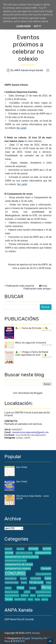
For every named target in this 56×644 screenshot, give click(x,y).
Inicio (44, 286)
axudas (47, 549)
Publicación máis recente (20, 286)
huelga (33, 588)
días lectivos (11, 578)
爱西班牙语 (19, 641)
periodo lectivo (44, 595)
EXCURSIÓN (36, 578)
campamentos (43, 553)
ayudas (9, 553)
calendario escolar (24, 553)
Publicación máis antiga (37, 289)
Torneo (9, 599)
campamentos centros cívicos (22, 557)
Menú (33, 595)
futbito (8, 588)
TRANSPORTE (20, 599)
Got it (37, 26)
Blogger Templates (32, 638)
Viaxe (37, 599)
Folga (49, 583)
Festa (48, 578)
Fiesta (24, 583)
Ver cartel (21, 128)
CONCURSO (15, 573)
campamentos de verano (19, 564)
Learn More (23, 26)
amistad (20, 549)
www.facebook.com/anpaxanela (31, 435)
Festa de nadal (12, 583)
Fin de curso (36, 582)
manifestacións (12, 595)
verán (30, 599)
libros (46, 587)
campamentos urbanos (18, 568)
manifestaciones (43, 592)
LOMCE (27, 592)
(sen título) (22, 467)
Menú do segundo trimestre (31, 343)
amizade (33, 549)
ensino (23, 578)
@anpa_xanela (23, 438)
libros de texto (12, 592)
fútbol (20, 588)
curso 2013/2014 (43, 574)
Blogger (38, 393)
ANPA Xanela (32, 633)
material (25, 595)
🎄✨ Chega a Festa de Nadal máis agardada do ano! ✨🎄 (32, 353)
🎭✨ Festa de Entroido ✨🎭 (32, 328)
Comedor (46, 568)
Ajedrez (9, 549)
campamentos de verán (16, 561)
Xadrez (45, 599)
